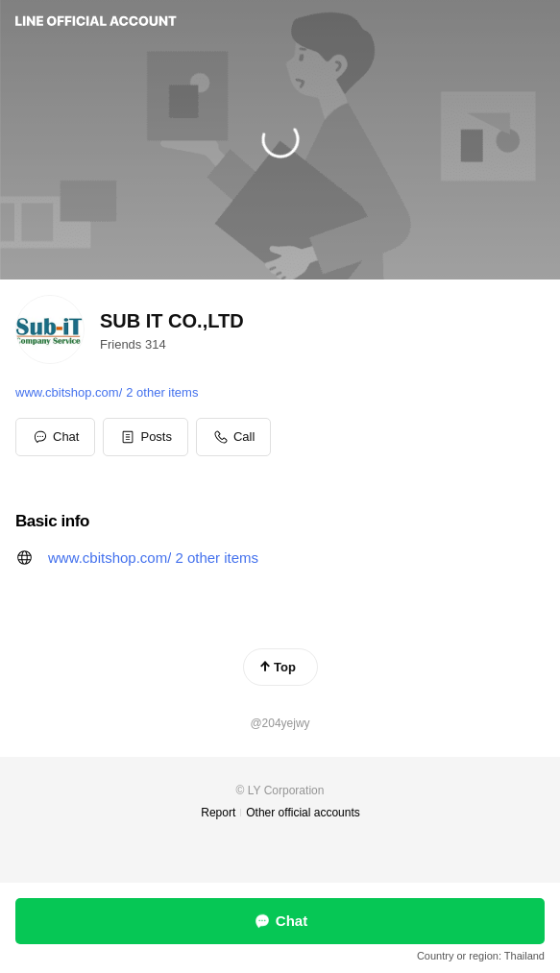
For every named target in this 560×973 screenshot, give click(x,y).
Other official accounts (303, 813)
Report (218, 813)
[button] (146, 437)
